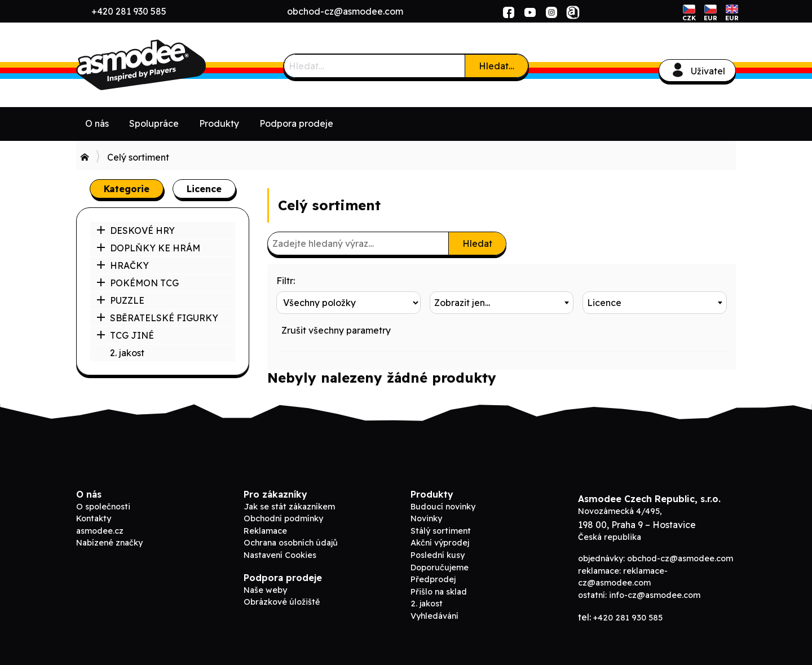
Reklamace (265, 531)
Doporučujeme (440, 568)
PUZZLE (120, 300)
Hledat (477, 243)
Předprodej (433, 579)
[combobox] (502, 303)
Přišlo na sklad (439, 592)
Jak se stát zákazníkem (289, 507)
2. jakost (127, 353)
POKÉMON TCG (138, 283)
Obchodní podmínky (283, 518)
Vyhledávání (434, 616)
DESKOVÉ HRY (136, 230)
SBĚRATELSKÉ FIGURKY (157, 318)
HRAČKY (123, 265)
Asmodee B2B (161, 65)
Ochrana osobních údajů (291, 543)
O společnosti (103, 507)
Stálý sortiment (441, 531)
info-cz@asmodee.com (655, 595)
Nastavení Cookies (280, 555)
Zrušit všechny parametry (336, 330)
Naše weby (265, 590)
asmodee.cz (100, 531)
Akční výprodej (440, 543)
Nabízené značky (109, 543)
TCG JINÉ (125, 335)
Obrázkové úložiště (282, 602)
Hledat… (497, 66)
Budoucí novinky (443, 507)
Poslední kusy (438, 555)
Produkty (219, 123)
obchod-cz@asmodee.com (345, 11)
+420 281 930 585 (129, 11)
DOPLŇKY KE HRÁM (148, 248)
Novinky (426, 518)
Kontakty (94, 518)
